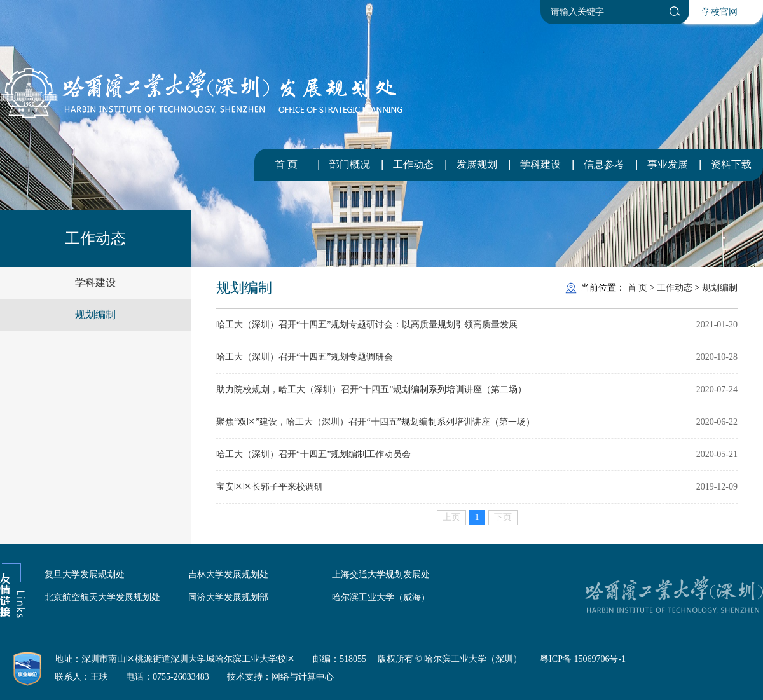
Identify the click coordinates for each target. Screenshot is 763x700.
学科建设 (540, 164)
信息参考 (604, 164)
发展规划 (477, 164)
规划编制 (95, 314)
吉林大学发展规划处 (228, 574)
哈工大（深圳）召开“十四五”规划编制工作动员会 (313, 454)
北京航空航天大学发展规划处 (102, 597)
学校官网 (720, 12)
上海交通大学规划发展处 (381, 574)
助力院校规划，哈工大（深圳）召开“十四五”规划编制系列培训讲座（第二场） (371, 389)
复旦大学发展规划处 (85, 574)
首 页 (286, 164)
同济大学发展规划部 (228, 597)
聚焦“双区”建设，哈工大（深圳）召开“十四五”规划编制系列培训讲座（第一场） (375, 422)
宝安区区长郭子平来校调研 (270, 487)
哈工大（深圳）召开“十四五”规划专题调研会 (305, 357)
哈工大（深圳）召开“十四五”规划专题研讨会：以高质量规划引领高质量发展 (367, 325)
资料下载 (731, 164)
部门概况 (350, 164)
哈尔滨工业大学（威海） (381, 597)
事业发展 (668, 164)
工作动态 (413, 164)
